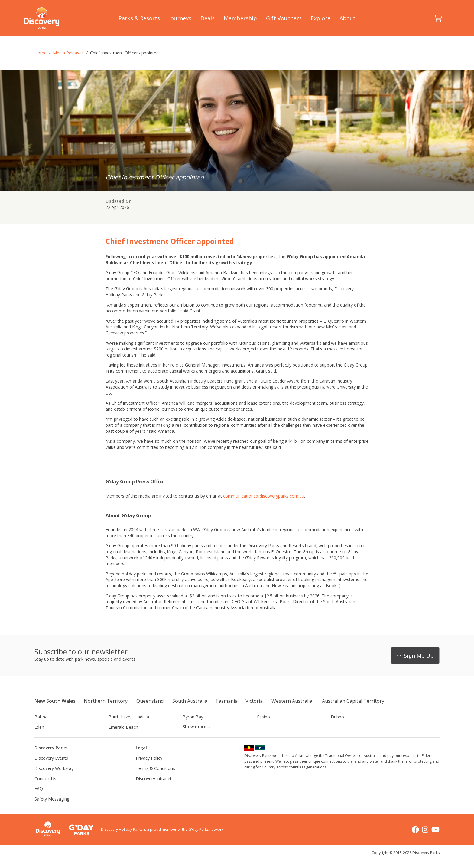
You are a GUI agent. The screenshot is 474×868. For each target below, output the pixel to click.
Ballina (41, 717)
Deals (208, 18)
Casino (263, 717)
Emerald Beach (123, 727)
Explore (321, 18)
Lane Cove (267, 737)
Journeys (180, 18)
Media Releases (68, 53)
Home (41, 53)
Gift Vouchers (284, 18)
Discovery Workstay (54, 779)
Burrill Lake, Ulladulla (129, 717)
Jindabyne (118, 737)
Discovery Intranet (154, 789)
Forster (190, 727)
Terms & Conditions (155, 779)
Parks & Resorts (139, 18)
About (347, 18)
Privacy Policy (149, 768)
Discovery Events (51, 768)
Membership (240, 18)
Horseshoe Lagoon (53, 737)
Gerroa (263, 727)
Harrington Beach (348, 727)
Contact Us (45, 789)
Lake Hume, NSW (200, 737)
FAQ (39, 799)
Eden (39, 727)
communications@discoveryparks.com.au (264, 496)
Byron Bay (193, 717)
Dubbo (337, 717)
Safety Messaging (52, 809)
